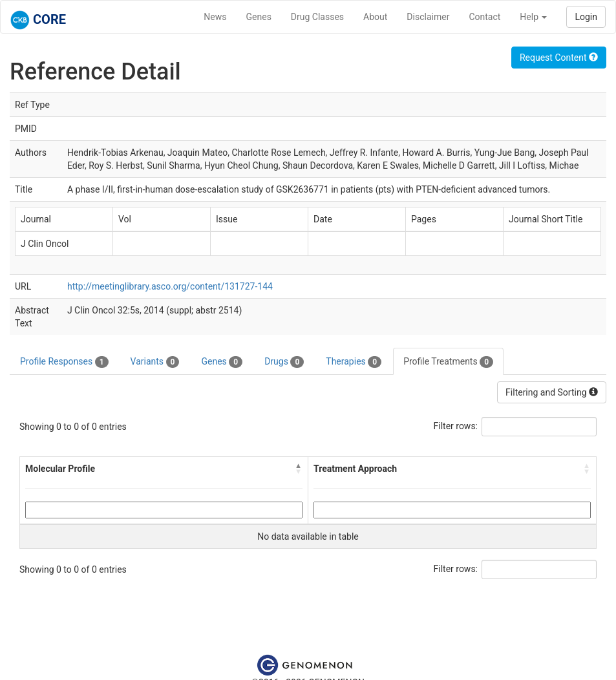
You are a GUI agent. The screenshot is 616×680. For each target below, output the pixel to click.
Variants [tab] (155, 362)
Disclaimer (428, 17)
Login (586, 17)
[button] (299, 469)
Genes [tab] (222, 362)
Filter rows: (456, 426)
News (215, 17)
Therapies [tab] (354, 362)
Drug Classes (317, 17)
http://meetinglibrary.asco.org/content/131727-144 (170, 286)
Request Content (559, 58)
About (375, 17)
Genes (259, 17)
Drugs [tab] (284, 362)
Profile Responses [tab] (64, 362)
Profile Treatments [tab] (448, 362)
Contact (484, 17)
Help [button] (533, 17)
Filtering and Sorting (552, 392)
